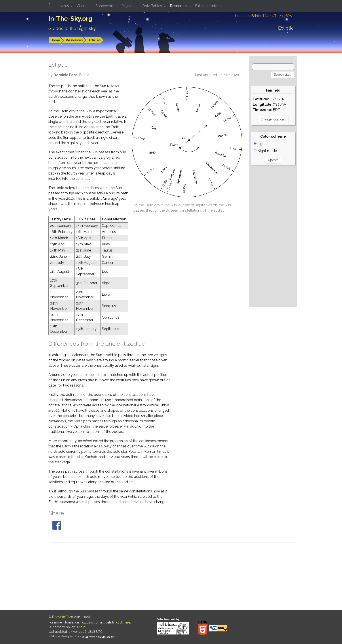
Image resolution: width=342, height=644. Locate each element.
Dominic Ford (63, 617)
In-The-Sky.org (70, 19)
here (82, 627)
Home (55, 40)
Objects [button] (128, 6)
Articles (94, 40)
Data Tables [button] (153, 6)
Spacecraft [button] (105, 6)
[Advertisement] (273, 236)
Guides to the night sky (72, 28)
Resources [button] (179, 6)
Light (260, 144)
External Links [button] (207, 6)
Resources (74, 40)
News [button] (65, 6)
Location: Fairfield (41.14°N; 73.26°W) (264, 16)
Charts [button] (83, 6)
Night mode (265, 151)
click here (123, 622)
